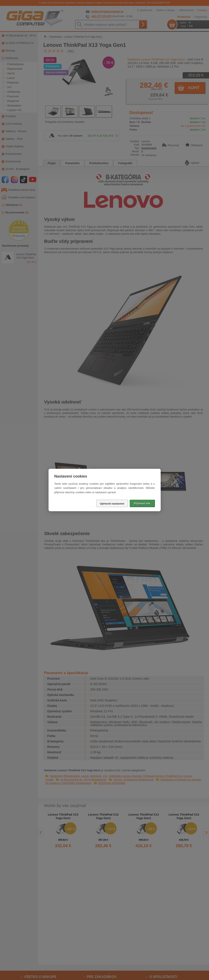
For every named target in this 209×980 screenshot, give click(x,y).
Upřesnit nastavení (112, 504)
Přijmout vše (142, 503)
